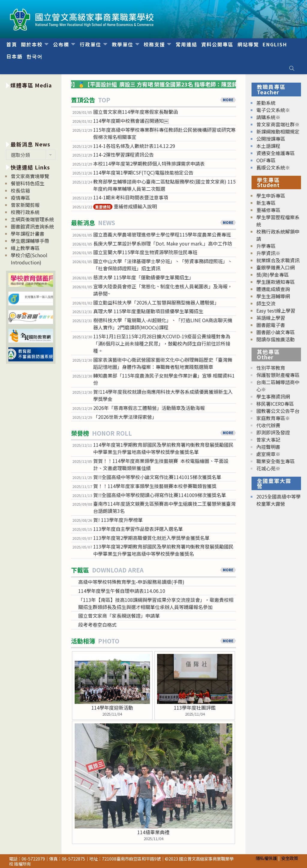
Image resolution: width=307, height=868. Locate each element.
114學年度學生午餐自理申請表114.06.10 (122, 591)
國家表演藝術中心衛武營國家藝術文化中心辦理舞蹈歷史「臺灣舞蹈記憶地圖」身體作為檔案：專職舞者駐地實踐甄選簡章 (163, 363)
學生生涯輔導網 (273, 296)
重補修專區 (268, 210)
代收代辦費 (268, 425)
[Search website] (292, 68)
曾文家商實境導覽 (30, 176)
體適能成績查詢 (273, 289)
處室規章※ (268, 454)
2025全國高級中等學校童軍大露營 (279, 500)
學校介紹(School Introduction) (29, 259)
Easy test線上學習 (276, 310)
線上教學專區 (25, 248)
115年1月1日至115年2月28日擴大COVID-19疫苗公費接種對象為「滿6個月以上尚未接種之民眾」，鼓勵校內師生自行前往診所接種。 (162, 343)
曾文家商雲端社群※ (278, 124)
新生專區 (266, 203)
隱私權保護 (266, 858)
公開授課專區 (271, 139)
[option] (31, 114)
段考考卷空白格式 (97, 625)
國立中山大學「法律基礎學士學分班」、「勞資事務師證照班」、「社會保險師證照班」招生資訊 (163, 265)
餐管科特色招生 (28, 183)
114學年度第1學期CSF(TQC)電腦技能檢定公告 (143, 172)
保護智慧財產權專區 (278, 375)
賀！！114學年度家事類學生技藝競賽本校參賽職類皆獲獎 (155, 486)
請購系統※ (268, 117)
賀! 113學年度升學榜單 (118, 520)
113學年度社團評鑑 (195, 708)
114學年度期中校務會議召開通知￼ (131, 121)
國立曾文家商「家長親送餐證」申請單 (119, 616)
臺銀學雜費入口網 (276, 267)
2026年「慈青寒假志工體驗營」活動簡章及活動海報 (149, 408)
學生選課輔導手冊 (30, 241)
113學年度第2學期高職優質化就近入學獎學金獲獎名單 (151, 538)
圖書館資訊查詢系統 (32, 226)
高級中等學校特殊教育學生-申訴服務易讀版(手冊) (131, 582)
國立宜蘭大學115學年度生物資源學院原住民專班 (145, 252)
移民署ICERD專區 (275, 404)
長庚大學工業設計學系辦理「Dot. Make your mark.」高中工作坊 (163, 243)
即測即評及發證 (273, 432)
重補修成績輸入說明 (125, 206)
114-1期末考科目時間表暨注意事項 (131, 197)
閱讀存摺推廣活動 (276, 339)
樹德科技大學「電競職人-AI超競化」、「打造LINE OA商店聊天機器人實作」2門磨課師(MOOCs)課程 (163, 324)
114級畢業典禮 (153, 832)
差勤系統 (266, 103)
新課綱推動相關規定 (278, 131)
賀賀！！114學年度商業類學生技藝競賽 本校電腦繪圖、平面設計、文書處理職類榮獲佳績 (161, 464)
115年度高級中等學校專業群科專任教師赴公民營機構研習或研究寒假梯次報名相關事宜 (164, 133)
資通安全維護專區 (276, 153)
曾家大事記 (268, 440)
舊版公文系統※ (273, 167)
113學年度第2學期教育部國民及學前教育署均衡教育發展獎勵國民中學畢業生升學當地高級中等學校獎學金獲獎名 (163, 550)
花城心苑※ (268, 468)
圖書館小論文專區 (276, 332)
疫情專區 (20, 198)
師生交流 (266, 303)
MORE (228, 100)
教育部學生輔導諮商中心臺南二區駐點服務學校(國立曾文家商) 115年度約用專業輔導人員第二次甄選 (164, 185)
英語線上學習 (271, 318)
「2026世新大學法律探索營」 (125, 417)
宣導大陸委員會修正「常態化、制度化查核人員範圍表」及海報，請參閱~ (163, 290)
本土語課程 (268, 146)
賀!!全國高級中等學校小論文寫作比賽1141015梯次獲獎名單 (157, 477)
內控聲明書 (268, 447)
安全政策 (290, 858)
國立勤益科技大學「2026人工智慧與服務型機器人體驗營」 (156, 302)
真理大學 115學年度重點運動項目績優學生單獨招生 (148, 311)
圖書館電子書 (271, 325)
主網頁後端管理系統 (32, 219)
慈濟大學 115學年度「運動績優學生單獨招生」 (143, 277)
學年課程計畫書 (28, 234)
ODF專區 (266, 160)
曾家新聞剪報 (25, 205)
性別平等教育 (271, 368)
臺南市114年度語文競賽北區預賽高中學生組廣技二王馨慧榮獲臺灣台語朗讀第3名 (164, 507)
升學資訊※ (268, 253)
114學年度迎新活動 (112, 708)
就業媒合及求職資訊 (278, 260)
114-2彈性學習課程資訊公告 (124, 154)
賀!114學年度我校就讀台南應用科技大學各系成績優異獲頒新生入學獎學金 (163, 395)
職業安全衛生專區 (276, 461)
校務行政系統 (25, 212)
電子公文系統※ (273, 110)
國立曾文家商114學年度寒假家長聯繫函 (136, 112)
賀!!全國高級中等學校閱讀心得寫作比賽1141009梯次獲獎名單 (160, 495)
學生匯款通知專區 (276, 282)
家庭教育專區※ (273, 418)
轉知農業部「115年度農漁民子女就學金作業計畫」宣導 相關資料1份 (164, 379)
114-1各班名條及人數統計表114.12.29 (134, 146)
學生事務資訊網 (273, 396)
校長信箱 (20, 190)
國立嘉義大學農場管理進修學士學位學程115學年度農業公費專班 (162, 234)
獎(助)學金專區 (273, 275)
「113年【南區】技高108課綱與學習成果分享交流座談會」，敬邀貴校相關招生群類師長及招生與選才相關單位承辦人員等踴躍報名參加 (156, 603)
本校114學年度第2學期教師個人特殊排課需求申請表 (149, 163)
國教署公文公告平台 (278, 411)
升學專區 (266, 246)
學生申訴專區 (271, 196)
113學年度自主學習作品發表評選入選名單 (138, 529)
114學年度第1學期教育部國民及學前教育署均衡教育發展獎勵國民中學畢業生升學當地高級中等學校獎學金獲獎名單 (163, 448)
